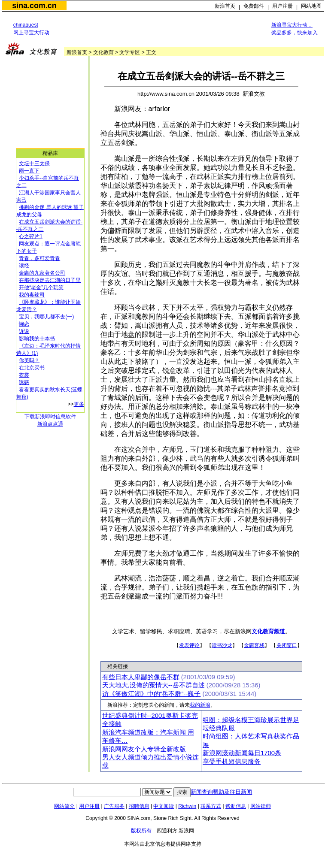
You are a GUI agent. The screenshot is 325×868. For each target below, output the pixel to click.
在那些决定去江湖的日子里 (50, 280)
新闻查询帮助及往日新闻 (221, 792)
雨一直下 (29, 171)
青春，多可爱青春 (39, 258)
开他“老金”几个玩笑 (41, 287)
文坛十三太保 (34, 163)
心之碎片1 (31, 236)
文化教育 (103, 52)
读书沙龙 (222, 645)
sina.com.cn (34, 6)
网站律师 (261, 806)
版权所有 (141, 831)
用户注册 (282, 6)
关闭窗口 (287, 645)
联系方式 (211, 806)
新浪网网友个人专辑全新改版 (144, 749)
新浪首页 (225, 6)
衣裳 (24, 375)
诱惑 (24, 382)
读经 (24, 266)
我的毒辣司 (32, 295)
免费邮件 (254, 6)
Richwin (187, 806)
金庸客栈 (254, 645)
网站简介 (64, 806)
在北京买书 (32, 368)
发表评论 (189, 645)
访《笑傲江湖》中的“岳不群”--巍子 (152, 694)
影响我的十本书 (37, 339)
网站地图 (311, 6)
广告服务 (114, 806)
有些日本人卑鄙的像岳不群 (141, 677)
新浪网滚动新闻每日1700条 (242, 753)
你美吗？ (29, 360)
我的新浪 (200, 705)
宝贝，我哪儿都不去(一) (46, 317)
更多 (79, 404)
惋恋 (24, 324)
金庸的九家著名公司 (42, 273)
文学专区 (130, 52)
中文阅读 (164, 806)
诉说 (24, 331)
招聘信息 (139, 806)
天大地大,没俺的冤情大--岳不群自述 (153, 685)
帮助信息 (236, 806)
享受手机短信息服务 (232, 762)
